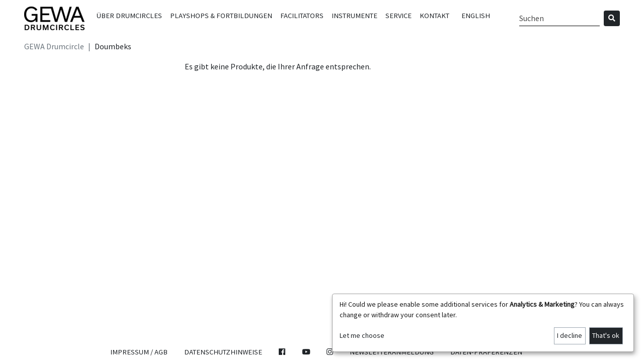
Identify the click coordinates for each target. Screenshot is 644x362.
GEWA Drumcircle (54, 46)
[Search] (559, 18)
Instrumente (354, 16)
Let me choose (362, 335)
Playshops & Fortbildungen (221, 16)
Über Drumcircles (129, 16)
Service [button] (398, 16)
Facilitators (302, 16)
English (476, 16)
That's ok (606, 335)
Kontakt (434, 16)
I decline (570, 335)
